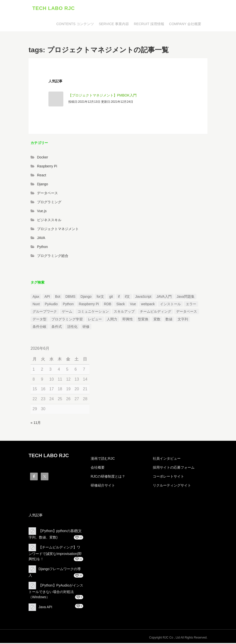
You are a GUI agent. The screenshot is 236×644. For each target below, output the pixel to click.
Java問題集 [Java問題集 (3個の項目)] (186, 297)
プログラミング (49, 203)
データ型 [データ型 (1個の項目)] (39, 320)
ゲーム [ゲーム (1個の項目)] (67, 313)
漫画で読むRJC (103, 460)
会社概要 (98, 469)
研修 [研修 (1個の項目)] (86, 328)
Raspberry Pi (47, 167)
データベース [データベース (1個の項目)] (187, 313)
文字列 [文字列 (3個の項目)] (183, 320)
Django (42, 185)
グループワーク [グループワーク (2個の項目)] (45, 313)
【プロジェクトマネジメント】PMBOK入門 (102, 96)
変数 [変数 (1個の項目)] (157, 320)
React (42, 176)
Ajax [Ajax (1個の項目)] (36, 297)
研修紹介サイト (103, 487)
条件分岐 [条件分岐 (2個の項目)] (39, 328)
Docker (42, 158)
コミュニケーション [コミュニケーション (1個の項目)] (93, 313)
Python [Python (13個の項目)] (68, 305)
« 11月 (36, 424)
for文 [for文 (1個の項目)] (100, 297)
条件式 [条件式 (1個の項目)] (57, 328)
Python (42, 248)
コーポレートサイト (168, 478)
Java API (45, 608)
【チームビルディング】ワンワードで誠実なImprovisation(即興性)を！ (55, 554)
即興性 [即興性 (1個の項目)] (128, 320)
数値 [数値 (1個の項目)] (169, 320)
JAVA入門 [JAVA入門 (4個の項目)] (164, 297)
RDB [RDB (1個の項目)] (108, 305)
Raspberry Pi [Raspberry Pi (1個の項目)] (89, 305)
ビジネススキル (49, 221)
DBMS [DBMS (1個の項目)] (70, 297)
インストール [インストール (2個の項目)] (170, 305)
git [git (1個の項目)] (111, 297)
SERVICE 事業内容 (114, 25)
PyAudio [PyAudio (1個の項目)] (51, 305)
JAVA (41, 239)
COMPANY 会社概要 (185, 25)
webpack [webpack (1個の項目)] (148, 305)
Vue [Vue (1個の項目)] (133, 305)
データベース (47, 194)
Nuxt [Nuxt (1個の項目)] (36, 305)
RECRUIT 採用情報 (149, 25)
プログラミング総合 (53, 257)
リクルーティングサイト (172, 487)
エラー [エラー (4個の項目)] (191, 305)
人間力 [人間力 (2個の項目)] (112, 320)
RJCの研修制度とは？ (108, 478)
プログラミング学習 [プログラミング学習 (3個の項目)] (67, 320)
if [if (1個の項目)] (119, 297)
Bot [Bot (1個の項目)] (58, 297)
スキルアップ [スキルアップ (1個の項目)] (124, 313)
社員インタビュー (167, 460)
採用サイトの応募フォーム (174, 469)
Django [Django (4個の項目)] (86, 297)
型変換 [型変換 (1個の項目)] (143, 320)
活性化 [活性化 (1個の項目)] (72, 328)
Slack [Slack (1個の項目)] (120, 305)
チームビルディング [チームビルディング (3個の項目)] (156, 313)
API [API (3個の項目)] (47, 297)
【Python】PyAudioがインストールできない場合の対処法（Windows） (56, 592)
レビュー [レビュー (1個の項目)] (95, 320)
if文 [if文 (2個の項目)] (127, 297)
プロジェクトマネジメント (58, 230)
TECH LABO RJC (54, 9)
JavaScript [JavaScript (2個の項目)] (143, 297)
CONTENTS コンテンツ (75, 25)
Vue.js (42, 212)
